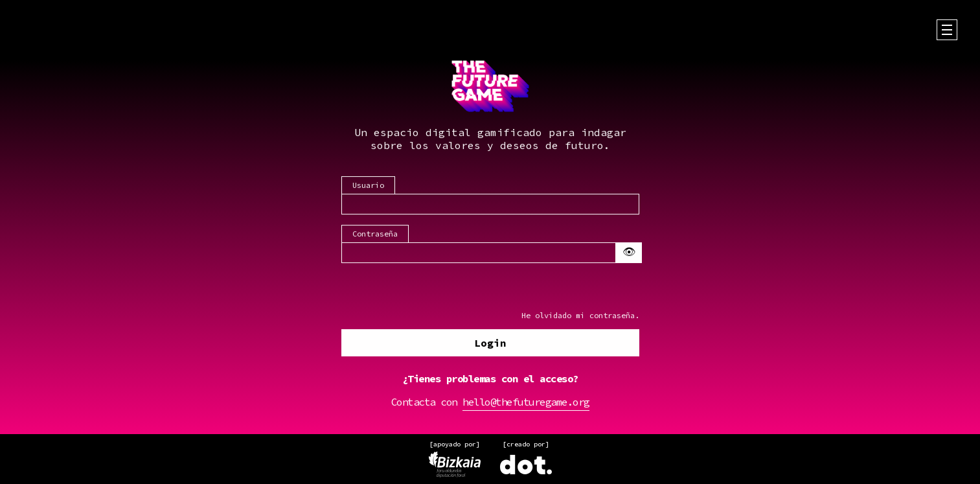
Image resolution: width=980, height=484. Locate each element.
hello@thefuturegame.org (526, 402)
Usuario (368, 186)
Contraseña (375, 234)
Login (490, 343)
